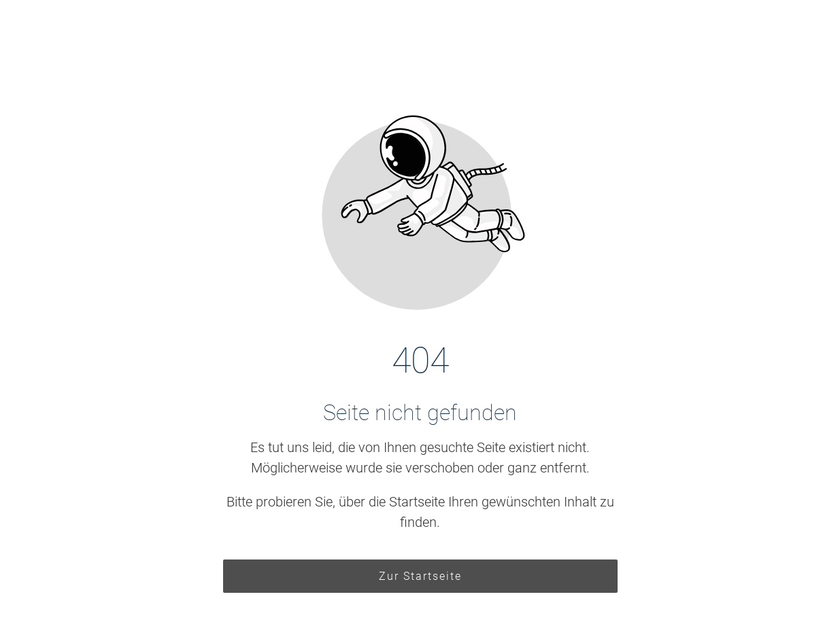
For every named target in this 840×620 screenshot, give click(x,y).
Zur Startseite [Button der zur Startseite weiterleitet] (420, 576)
